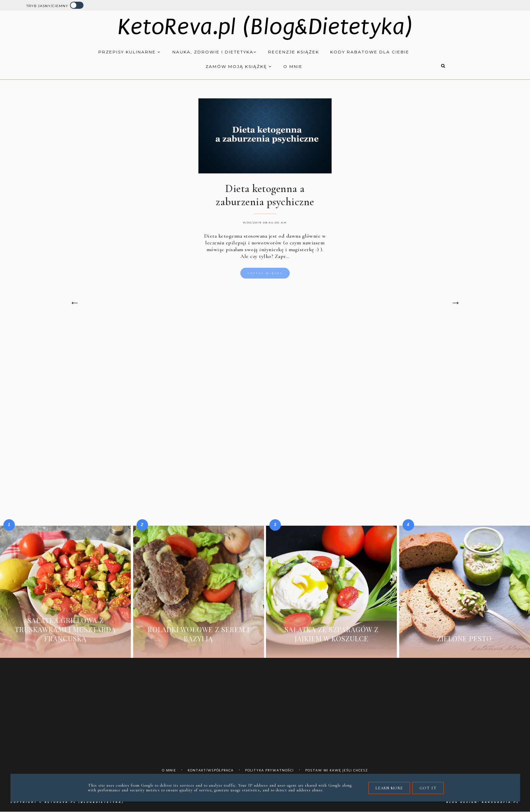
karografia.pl (500, 802)
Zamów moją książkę (239, 66)
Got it (428, 788)
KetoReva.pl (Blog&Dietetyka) (265, 27)
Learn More (389, 788)
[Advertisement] (265, 381)
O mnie (293, 66)
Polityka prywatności (269, 770)
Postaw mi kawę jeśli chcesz (337, 770)
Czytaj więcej (265, 273)
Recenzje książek (294, 52)
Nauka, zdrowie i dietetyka (215, 52)
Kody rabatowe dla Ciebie (370, 52)
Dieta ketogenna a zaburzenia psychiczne (265, 195)
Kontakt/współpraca (211, 770)
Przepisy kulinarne (130, 52)
